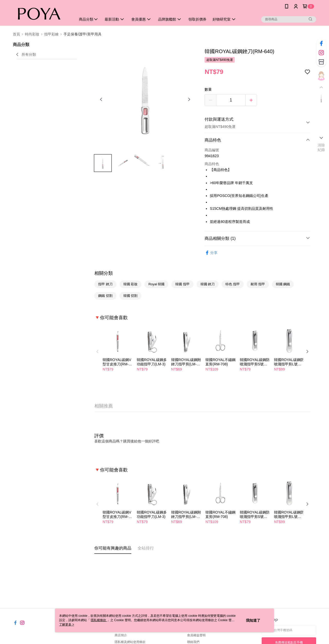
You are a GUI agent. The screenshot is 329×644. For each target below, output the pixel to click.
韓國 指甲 (182, 284)
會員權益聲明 (196, 635)
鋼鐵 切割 (105, 296)
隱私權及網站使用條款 (130, 642)
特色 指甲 (233, 284)
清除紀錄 (321, 147)
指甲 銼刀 (105, 284)
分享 (211, 253)
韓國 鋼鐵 (283, 284)
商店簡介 (121, 635)
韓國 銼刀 (208, 284)
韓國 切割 (131, 296)
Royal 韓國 (156, 284)
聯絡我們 (193, 642)
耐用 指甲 (258, 284)
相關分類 (104, 273)
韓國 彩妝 (131, 284)
